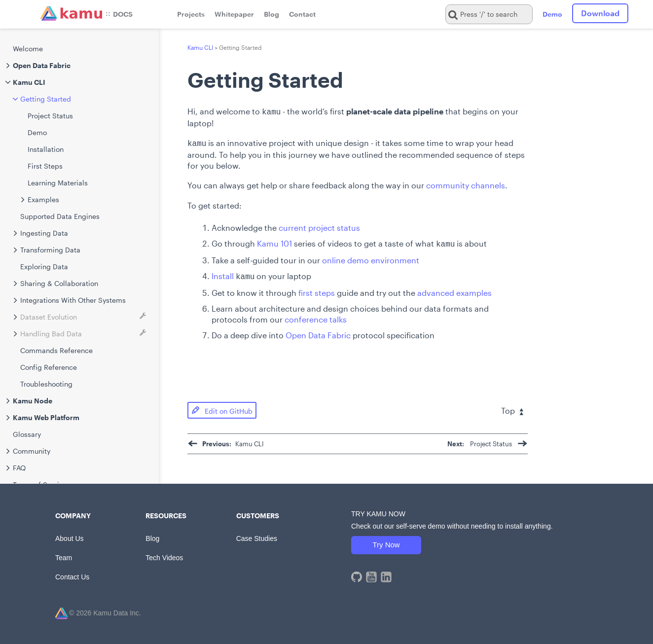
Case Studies (257, 535)
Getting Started (46, 99)
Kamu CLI (200, 47)
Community (32, 451)
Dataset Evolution (49, 317)
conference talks (316, 315)
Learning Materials (58, 183)
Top (512, 407)
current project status (319, 226)
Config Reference (49, 367)
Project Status (50, 116)
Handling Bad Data (51, 334)
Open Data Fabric (318, 331)
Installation (46, 149)
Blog (272, 14)
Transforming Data (50, 250)
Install (223, 273)
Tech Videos (164, 554)
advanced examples (454, 289)
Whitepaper (234, 14)
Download (600, 13)
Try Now (386, 541)
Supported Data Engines (60, 216)
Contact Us (72, 573)
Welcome (28, 49)
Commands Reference (56, 350)
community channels (466, 183)
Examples (43, 199)
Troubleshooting (46, 384)
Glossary (27, 434)
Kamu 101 (274, 241)
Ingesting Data (44, 233)
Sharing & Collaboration (59, 283)
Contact (302, 14)
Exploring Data (44, 267)
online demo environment (371, 257)
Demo (552, 14)
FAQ (19, 468)
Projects (191, 14)
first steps (317, 289)
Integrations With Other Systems (73, 300)
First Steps (45, 166)
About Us (70, 535)
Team (64, 554)
